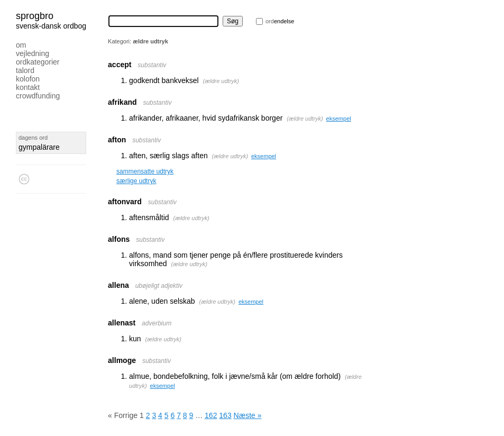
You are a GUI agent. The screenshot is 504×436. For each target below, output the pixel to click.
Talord (25, 70)
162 (211, 415)
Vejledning (33, 53)
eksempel (339, 119)
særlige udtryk (136, 181)
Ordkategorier (38, 62)
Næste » (248, 415)
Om (21, 45)
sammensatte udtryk (145, 171)
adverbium (157, 323)
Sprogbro (35, 16)
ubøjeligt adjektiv (159, 286)
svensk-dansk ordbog (51, 26)
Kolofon (28, 79)
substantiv (152, 65)
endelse (280, 21)
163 (225, 415)
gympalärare (39, 147)
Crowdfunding (38, 96)
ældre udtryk (221, 81)
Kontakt (28, 87)
